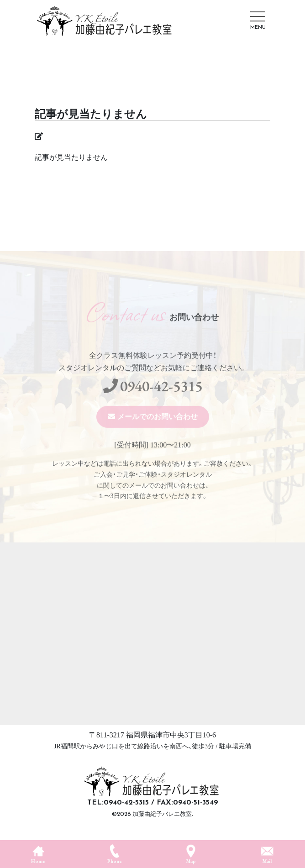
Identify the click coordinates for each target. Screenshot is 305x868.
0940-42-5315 (161, 399)
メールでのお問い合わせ (158, 430)
